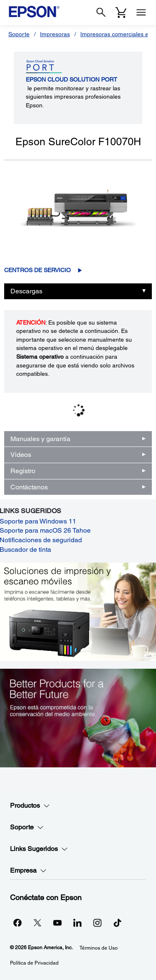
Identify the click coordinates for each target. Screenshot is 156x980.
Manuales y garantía (40, 439)
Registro (23, 471)
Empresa (28, 871)
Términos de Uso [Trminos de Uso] (99, 948)
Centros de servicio (37, 270)
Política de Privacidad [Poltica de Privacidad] (34, 963)
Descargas (26, 291)
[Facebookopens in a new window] (17, 923)
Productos (30, 806)
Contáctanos (29, 487)
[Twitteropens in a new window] (37, 923)
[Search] (101, 12)
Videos (21, 455)
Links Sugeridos (39, 849)
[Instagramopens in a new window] (97, 923)
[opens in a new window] (117, 923)
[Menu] (141, 12)
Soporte (19, 34)
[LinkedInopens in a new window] (77, 923)
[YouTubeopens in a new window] (57, 923)
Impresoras (55, 34)
